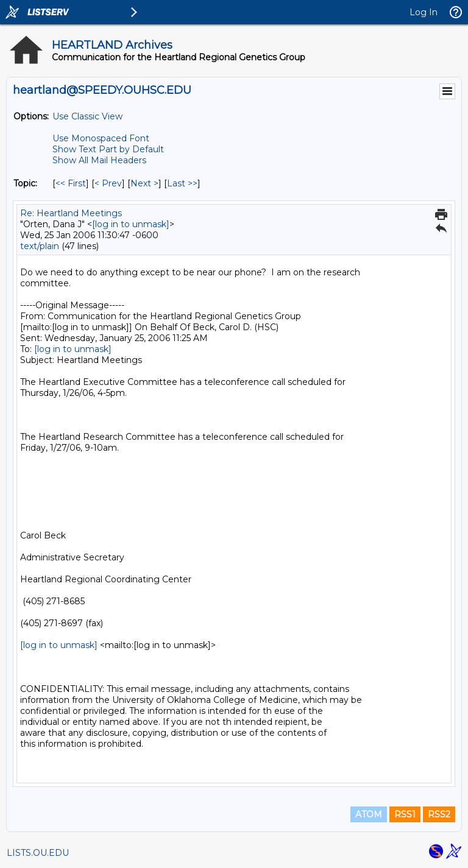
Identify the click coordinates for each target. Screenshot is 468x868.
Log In (424, 12)
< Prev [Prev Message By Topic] (108, 183)
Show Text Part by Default (108, 149)
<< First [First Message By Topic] (71, 183)
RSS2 (439, 814)
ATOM (369, 814)
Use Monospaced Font (101, 138)
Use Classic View (87, 116)
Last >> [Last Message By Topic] (182, 183)
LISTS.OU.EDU (38, 853)
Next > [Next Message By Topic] (144, 183)
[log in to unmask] (131, 224)
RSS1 (405, 814)
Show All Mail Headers (99, 160)
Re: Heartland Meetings (71, 213)
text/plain (40, 246)
